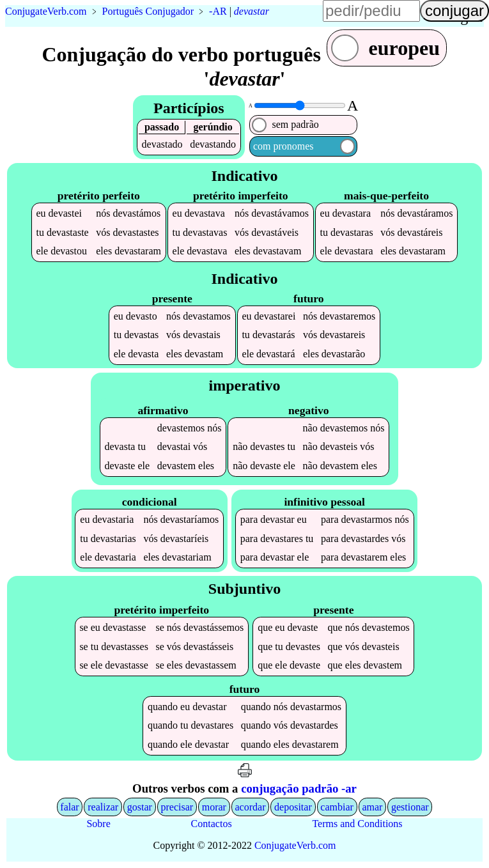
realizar (103, 808)
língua (463, 17)
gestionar (410, 808)
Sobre (98, 825)
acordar (251, 808)
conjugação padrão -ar (299, 790)
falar (69, 808)
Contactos (212, 825)
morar (214, 808)
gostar (140, 808)
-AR (218, 11)
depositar (293, 808)
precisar (177, 808)
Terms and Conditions (357, 825)
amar (372, 808)
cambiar (337, 808)
